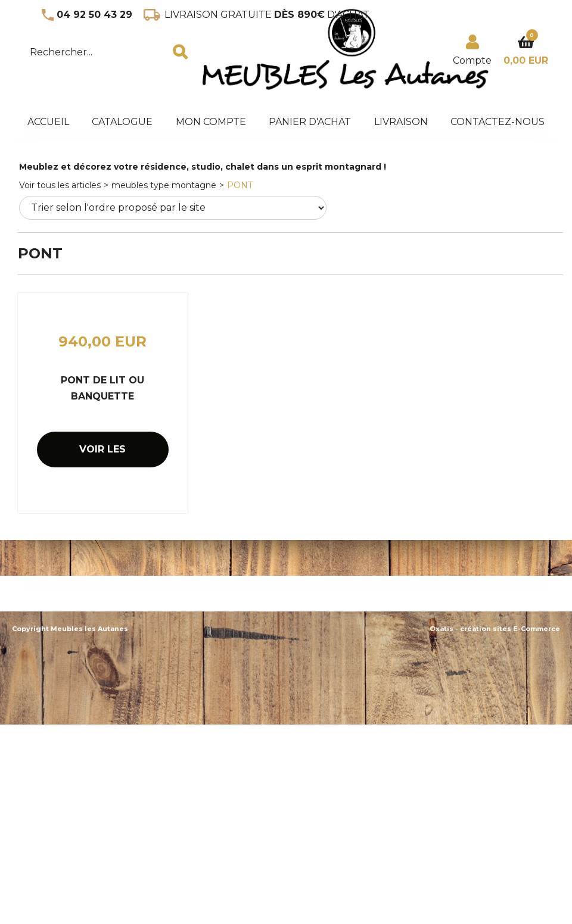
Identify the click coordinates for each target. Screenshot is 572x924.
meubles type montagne (164, 185)
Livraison (401, 122)
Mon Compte (211, 122)
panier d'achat (310, 122)
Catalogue (122, 122)
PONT (240, 185)
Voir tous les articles (60, 185)
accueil (48, 122)
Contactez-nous (498, 122)
